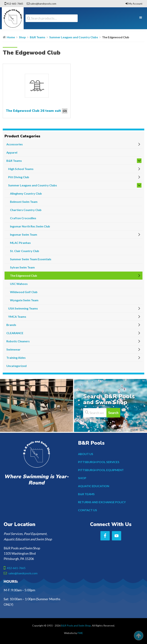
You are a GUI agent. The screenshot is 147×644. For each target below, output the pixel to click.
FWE (80, 633)
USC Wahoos (19, 284)
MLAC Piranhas (20, 243)
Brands (11, 325)
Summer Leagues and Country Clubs (74, 37)
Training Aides (16, 358)
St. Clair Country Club (25, 251)
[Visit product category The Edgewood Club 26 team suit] (37, 91)
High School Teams (21, 169)
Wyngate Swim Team (24, 300)
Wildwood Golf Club (24, 292)
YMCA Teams (17, 317)
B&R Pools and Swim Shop (76, 625)
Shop (22, 37)
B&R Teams (38, 37)
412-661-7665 (15, 4)
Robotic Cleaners (18, 341)
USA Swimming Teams (23, 308)
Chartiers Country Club (26, 210)
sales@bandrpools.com (43, 4)
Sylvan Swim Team (22, 267)
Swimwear (13, 349)
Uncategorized (16, 366)
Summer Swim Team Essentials (31, 259)
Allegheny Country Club (26, 193)
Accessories (15, 144)
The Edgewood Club (24, 275)
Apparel (12, 152)
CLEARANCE (15, 333)
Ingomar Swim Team (24, 234)
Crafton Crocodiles (23, 218)
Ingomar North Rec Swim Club (30, 226)
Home (11, 37)
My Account (136, 4)
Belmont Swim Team (24, 202)
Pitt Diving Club (19, 177)
